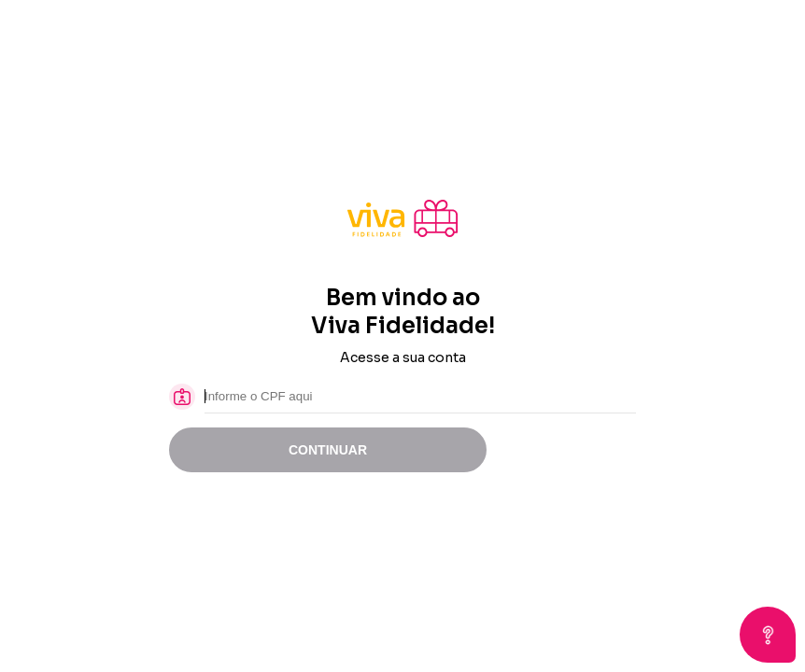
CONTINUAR (328, 450)
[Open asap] (768, 635)
